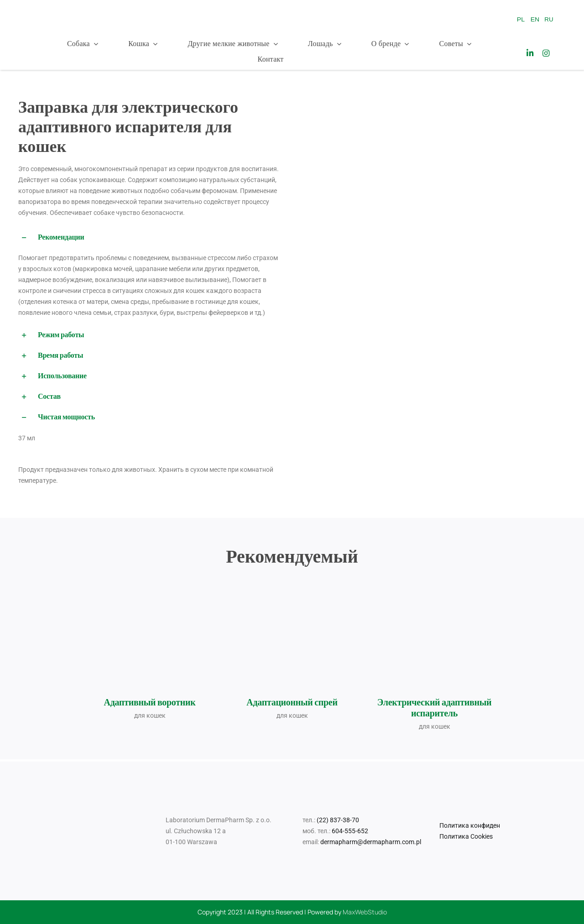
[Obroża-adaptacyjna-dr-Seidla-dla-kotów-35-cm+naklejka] (150, 613)
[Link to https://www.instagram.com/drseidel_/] (546, 53)
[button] (150, 238)
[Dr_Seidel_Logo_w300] (68, 10)
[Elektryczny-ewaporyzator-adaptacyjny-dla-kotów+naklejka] (434, 628)
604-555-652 (350, 831)
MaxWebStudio (365, 912)
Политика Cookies (466, 836)
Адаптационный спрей (292, 702)
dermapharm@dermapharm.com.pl (371, 842)
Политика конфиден (470, 825)
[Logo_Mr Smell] (235, 5)
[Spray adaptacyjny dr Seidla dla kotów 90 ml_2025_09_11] (292, 584)
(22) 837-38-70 (338, 820)
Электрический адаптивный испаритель (434, 708)
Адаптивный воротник (150, 702)
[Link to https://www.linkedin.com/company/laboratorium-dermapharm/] (530, 53)
